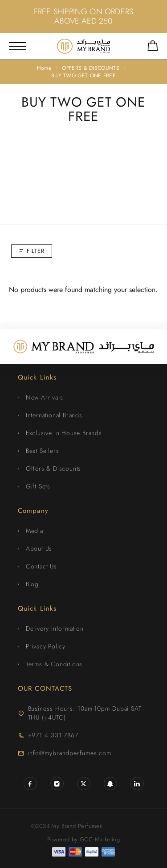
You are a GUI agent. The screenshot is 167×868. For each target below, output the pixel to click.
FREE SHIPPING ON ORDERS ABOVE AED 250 (83, 16)
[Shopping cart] (153, 47)
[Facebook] (30, 784)
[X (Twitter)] (84, 784)
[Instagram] (57, 784)
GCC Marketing (100, 839)
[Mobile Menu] (17, 46)
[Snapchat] (110, 784)
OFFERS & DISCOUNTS (90, 68)
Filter (32, 251)
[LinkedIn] (137, 784)
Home (44, 68)
